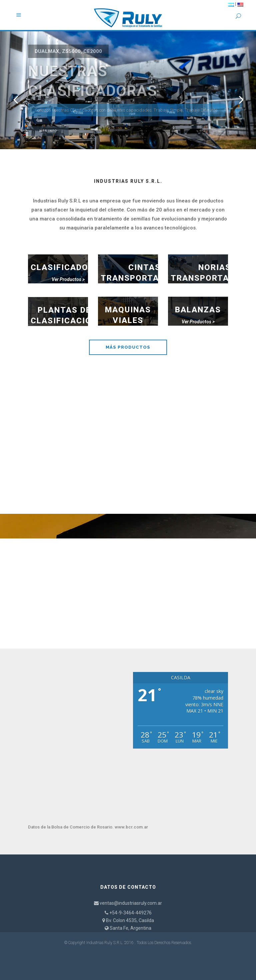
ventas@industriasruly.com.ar (131, 903)
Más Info (48, 131)
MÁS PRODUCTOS (128, 347)
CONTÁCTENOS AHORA (128, 603)
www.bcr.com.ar (131, 827)
